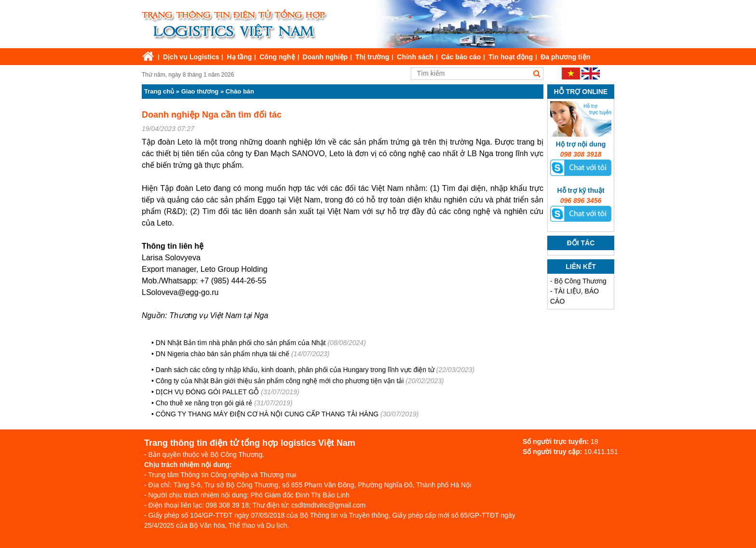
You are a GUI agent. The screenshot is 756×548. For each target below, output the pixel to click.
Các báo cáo (461, 57)
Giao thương (200, 91)
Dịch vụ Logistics (191, 57)
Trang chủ (159, 91)
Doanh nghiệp (325, 57)
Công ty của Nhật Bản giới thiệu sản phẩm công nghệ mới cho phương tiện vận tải (280, 381)
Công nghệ (277, 57)
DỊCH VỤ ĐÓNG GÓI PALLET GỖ (208, 392)
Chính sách (415, 57)
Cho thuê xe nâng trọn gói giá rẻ (204, 403)
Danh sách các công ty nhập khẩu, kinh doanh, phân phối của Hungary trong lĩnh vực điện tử (295, 370)
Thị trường (372, 57)
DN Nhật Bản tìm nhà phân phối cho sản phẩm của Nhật (241, 343)
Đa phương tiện (565, 57)
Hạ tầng (239, 57)
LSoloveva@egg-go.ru (180, 292)
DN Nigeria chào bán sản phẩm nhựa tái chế (223, 354)
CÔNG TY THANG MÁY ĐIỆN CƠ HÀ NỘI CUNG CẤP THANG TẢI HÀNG (268, 414)
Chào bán (240, 91)
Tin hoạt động (511, 57)
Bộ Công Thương (580, 281)
